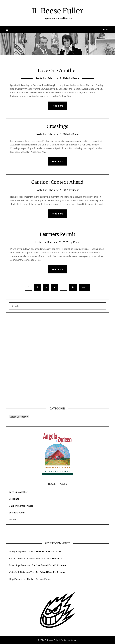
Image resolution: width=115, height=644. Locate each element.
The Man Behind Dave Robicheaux (44, 551)
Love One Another (57, 71)
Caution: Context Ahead (57, 182)
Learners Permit (57, 234)
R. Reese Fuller (57, 11)
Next (84, 287)
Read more (57, 106)
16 (73, 287)
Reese (76, 78)
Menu (106, 29)
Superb (74, 640)
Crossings (57, 126)
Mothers (13, 519)
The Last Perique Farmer (39, 579)
